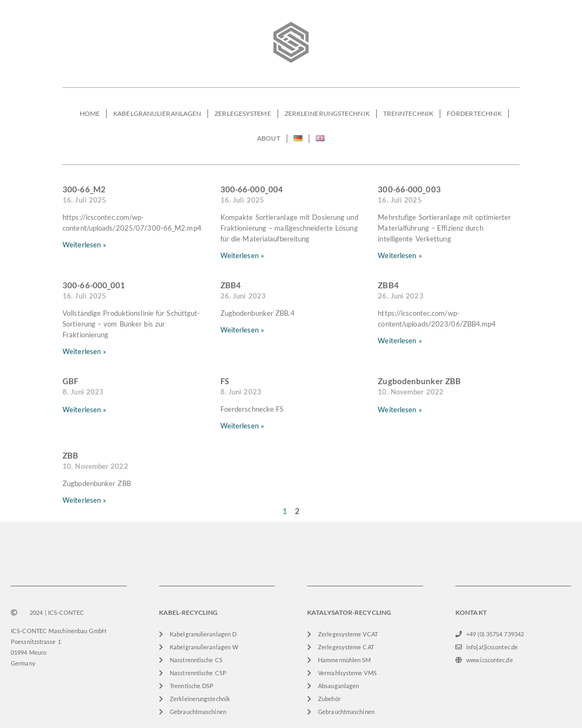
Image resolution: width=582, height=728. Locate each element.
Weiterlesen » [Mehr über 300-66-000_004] (242, 255)
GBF (70, 381)
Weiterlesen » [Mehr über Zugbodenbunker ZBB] (400, 410)
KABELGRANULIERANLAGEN (157, 113)
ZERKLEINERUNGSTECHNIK (327, 113)
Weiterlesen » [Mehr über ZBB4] (242, 330)
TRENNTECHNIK (408, 113)
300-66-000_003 (409, 189)
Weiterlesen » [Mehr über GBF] (84, 410)
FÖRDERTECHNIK (474, 113)
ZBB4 (231, 285)
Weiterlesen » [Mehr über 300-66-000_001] (84, 351)
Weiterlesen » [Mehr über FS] (242, 426)
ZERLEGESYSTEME (242, 113)
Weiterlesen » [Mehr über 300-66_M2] (84, 245)
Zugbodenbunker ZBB (419, 381)
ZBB (70, 455)
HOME (90, 113)
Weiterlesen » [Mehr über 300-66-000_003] (400, 255)
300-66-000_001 (94, 285)
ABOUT (269, 138)
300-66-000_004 (252, 189)
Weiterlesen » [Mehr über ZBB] (84, 500)
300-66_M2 (84, 189)
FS (225, 381)
